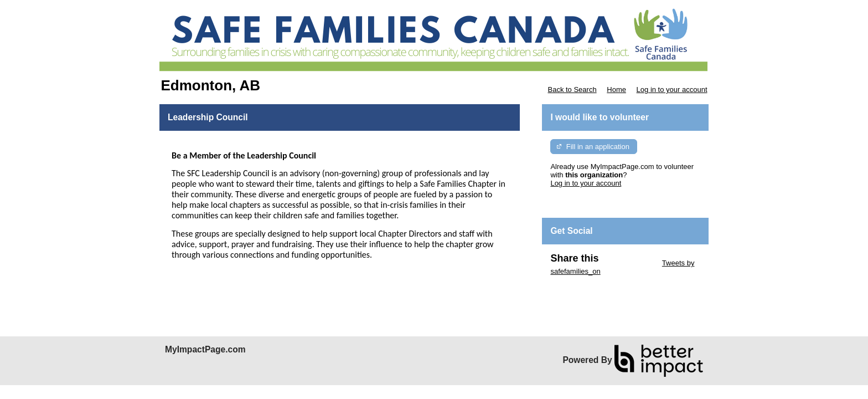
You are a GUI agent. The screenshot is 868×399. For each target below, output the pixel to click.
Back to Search (572, 89)
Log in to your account (672, 89)
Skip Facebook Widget (586, 288)
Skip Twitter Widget (629, 263)
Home (616, 89)
